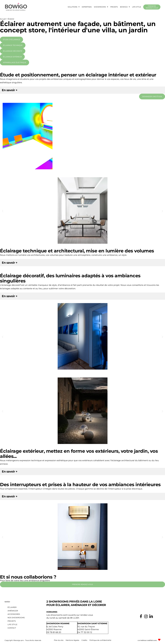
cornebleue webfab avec (147, 640)
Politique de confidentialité (100, 640)
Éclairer (12, 607)
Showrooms (101, 7)
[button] (74, 7)
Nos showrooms (16, 618)
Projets (114, 7)
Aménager (13, 611)
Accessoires (14, 614)
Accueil (3, 19)
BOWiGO (125, 7)
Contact (12, 628)
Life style (137, 7)
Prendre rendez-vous (152, 7)
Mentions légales (72, 640)
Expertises (87, 7)
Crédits (84, 640)
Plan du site (59, 640)
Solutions (74, 7)
